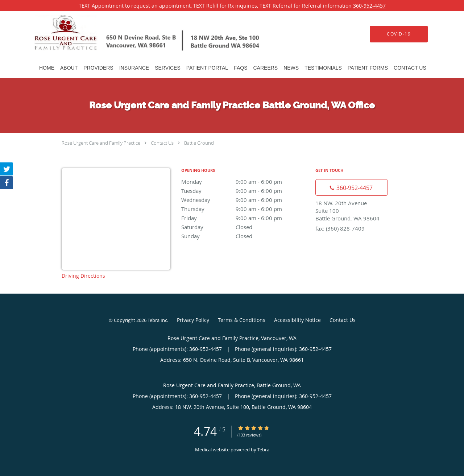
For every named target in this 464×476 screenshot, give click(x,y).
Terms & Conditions (242, 320)
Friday (245, 218)
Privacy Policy (193, 320)
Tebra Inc (157, 320)
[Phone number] (352, 187)
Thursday (245, 209)
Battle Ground (199, 143)
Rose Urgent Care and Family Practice (101, 143)
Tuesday (245, 191)
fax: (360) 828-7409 (340, 228)
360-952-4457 (369, 6)
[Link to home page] (137, 34)
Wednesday (245, 200)
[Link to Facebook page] (7, 183)
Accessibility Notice (297, 320)
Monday (245, 182)
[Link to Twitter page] (7, 169)
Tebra (263, 450)
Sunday (245, 236)
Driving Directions (83, 276)
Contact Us (162, 143)
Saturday (245, 227)
